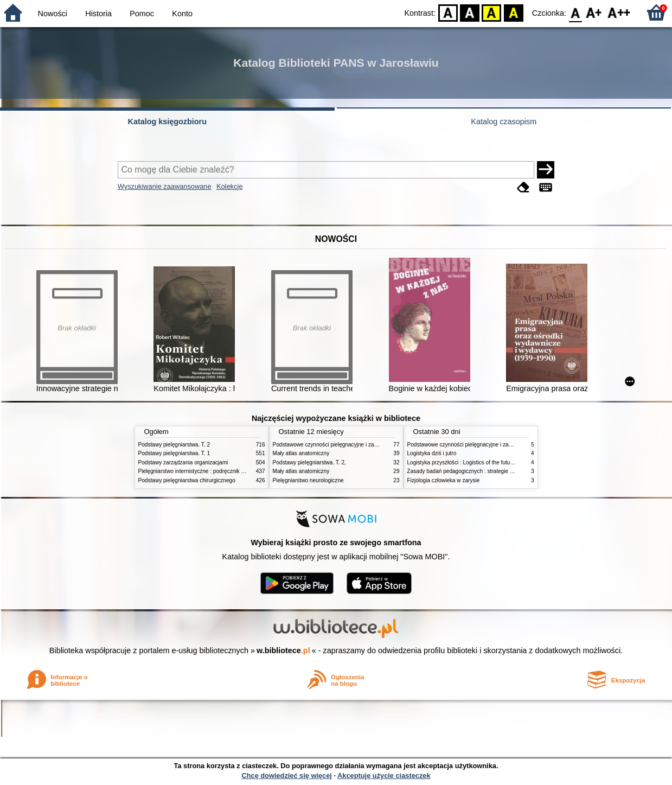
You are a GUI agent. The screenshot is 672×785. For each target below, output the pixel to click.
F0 (575, 12)
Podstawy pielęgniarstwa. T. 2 (174, 445)
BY (513, 12)
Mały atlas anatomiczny (301, 453)
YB (492, 12)
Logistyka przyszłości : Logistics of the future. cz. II (469, 462)
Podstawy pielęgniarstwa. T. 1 (174, 453)
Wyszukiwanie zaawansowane (165, 186)
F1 (594, 12)
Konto (182, 14)
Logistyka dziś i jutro (432, 453)
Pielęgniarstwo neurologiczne (308, 480)
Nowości (53, 14)
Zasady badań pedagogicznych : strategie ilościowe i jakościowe (485, 471)
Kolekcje (229, 186)
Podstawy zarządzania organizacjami (183, 462)
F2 (619, 12)
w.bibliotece (283, 650)
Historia (98, 14)
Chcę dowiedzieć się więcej (286, 776)
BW (470, 12)
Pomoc (142, 14)
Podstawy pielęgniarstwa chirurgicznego (187, 480)
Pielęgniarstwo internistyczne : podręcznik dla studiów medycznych (219, 471)
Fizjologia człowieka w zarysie (444, 480)
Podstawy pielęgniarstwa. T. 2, (309, 462)
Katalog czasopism (504, 122)
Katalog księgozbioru (167, 122)
